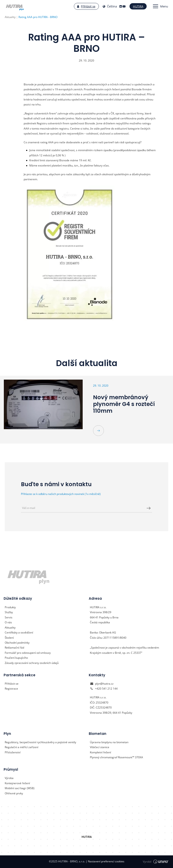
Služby (9, 612)
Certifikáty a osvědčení (19, 632)
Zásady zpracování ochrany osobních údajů (32, 663)
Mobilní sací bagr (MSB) (20, 788)
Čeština (110, 6)
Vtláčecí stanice (100, 747)
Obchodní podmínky (17, 643)
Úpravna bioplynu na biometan (109, 742)
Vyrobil (156, 862)
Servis (9, 617)
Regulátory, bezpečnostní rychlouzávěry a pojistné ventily (40, 742)
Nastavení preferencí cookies (105, 861)
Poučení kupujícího (16, 658)
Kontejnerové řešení (17, 783)
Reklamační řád (14, 648)
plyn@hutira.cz (104, 684)
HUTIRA (87, 837)
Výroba (9, 778)
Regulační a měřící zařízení (22, 747)
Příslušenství (13, 752)
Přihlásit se (86, 6)
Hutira (138, 6)
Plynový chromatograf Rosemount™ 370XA (116, 757)
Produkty (10, 607)
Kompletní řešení (100, 752)
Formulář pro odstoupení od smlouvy (28, 653)
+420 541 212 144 (106, 689)
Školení (9, 638)
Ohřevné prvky (14, 793)
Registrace (11, 689)
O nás (8, 622)
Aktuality (10, 628)
